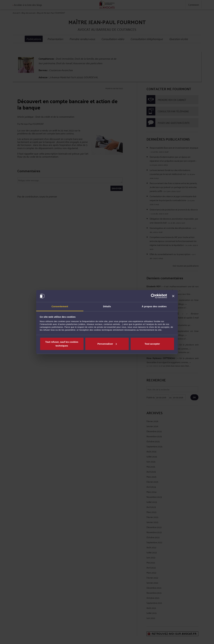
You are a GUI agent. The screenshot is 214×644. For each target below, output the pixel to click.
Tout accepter (152, 344)
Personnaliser (107, 344)
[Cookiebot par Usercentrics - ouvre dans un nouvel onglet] (153, 296)
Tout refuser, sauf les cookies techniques (62, 344)
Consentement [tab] (60, 306)
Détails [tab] (107, 306)
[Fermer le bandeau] (173, 296)
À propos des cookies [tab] (154, 306)
